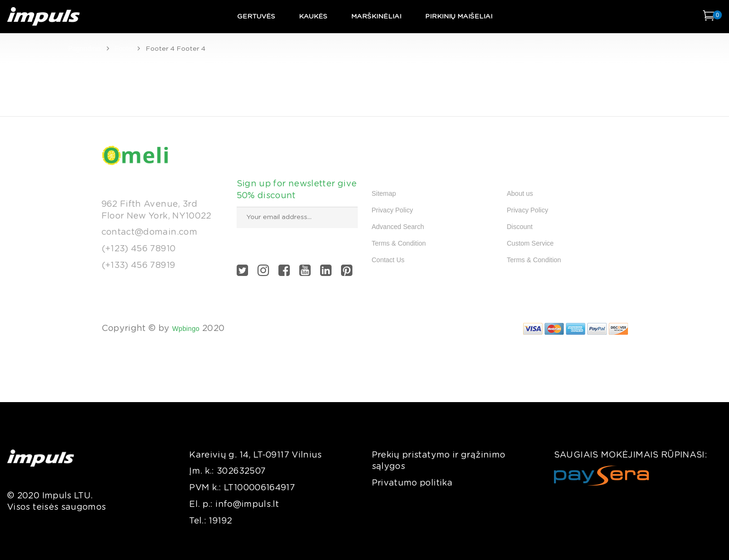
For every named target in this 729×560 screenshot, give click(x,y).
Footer (124, 48)
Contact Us (388, 260)
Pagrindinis (85, 48)
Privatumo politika (412, 483)
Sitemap (384, 193)
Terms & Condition (399, 243)
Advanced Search (398, 227)
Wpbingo (186, 329)
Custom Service (531, 243)
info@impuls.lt (247, 505)
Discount (520, 227)
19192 (220, 521)
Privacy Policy (392, 210)
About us (520, 193)
